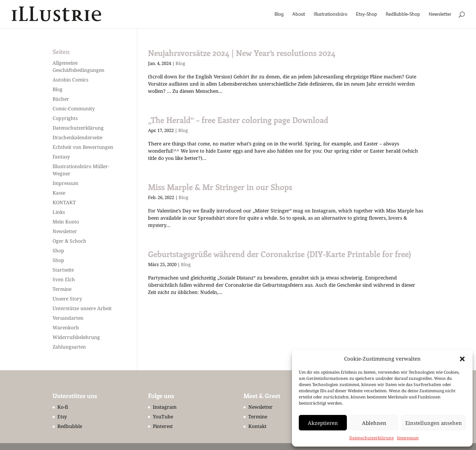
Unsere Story (67, 299)
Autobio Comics (70, 80)
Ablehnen (374, 423)
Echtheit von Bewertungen (83, 147)
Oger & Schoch (69, 241)
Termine (62, 289)
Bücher (61, 99)
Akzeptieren (323, 423)
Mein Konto (66, 222)
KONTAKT (64, 202)
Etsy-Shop (366, 14)
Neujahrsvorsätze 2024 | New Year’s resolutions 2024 (242, 53)
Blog (279, 14)
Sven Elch (64, 279)
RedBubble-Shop (403, 14)
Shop (58, 250)
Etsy (62, 416)
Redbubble (70, 426)
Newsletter (440, 14)
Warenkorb (66, 327)
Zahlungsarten (69, 347)
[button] (462, 359)
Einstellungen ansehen (434, 423)
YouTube (163, 416)
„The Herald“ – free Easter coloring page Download (238, 120)
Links (59, 212)
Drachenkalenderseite (77, 137)
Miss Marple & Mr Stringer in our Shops (220, 187)
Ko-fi (63, 407)
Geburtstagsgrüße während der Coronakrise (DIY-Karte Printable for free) (280, 254)
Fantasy (61, 157)
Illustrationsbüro (330, 14)
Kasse (59, 193)
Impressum (408, 438)
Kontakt (257, 426)
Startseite (63, 270)
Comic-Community (74, 108)
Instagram (165, 407)
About (299, 14)
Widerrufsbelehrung (76, 337)
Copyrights (65, 118)
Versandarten (68, 318)
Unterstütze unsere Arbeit (82, 308)
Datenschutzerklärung (371, 438)
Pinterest (163, 426)
